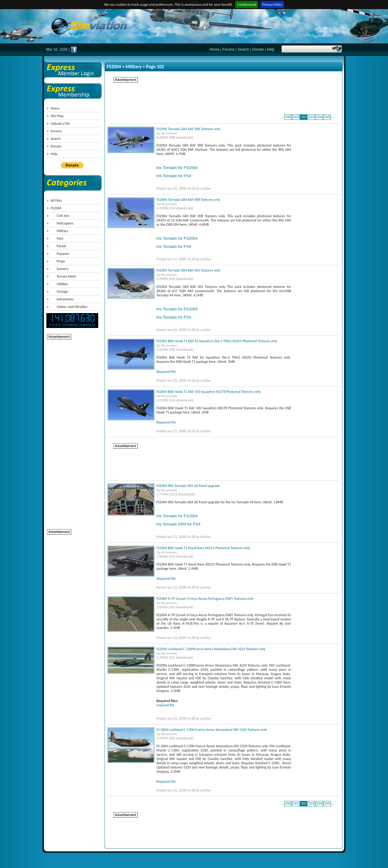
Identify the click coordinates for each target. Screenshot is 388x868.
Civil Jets (63, 216)
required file (165, 705)
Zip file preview (167, 133)
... (282, 117)
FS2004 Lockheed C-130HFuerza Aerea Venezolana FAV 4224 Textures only (211, 649)
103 (311, 117)
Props (61, 261)
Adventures (65, 299)
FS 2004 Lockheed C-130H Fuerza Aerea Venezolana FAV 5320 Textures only (212, 730)
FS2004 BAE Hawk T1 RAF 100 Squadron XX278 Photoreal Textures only (209, 392)
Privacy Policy (272, 5)
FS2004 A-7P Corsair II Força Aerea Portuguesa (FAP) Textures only (205, 599)
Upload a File (60, 123)
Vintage (62, 292)
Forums (229, 49)
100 (288, 117)
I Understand (247, 5)
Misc (60, 238)
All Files (56, 201)
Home (215, 49)
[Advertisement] (71, 431)
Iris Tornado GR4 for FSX (179, 524)
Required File (166, 372)
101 (296, 117)
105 (327, 117)
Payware (63, 254)
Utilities (62, 284)
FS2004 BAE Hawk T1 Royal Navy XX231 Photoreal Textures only (203, 548)
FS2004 (56, 208)
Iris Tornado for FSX (174, 176)
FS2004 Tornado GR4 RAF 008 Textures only (188, 129)
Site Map (57, 116)
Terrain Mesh (66, 276)
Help (271, 49)
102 (303, 117)
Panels (61, 246)
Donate (258, 49)
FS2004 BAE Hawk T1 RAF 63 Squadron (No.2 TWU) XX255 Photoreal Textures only (217, 341)
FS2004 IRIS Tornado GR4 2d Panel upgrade (188, 486)
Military (62, 231)
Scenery (63, 269)
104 (319, 117)
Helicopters (65, 223)
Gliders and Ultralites (72, 307)
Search (243, 49)
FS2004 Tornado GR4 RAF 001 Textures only (188, 270)
